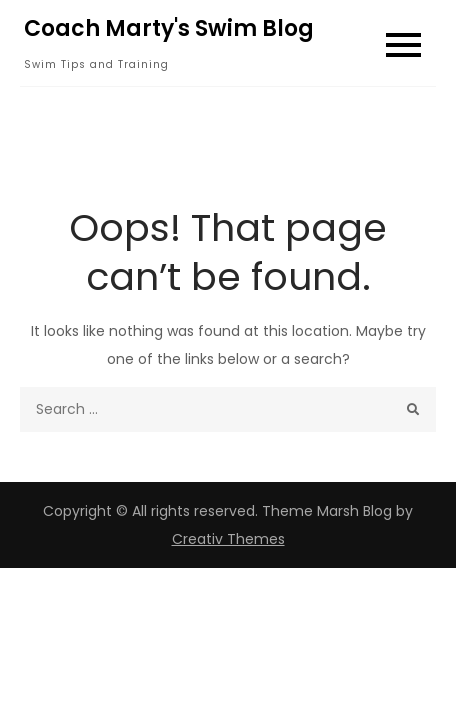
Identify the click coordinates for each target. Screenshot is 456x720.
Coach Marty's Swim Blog (169, 28)
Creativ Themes (228, 539)
